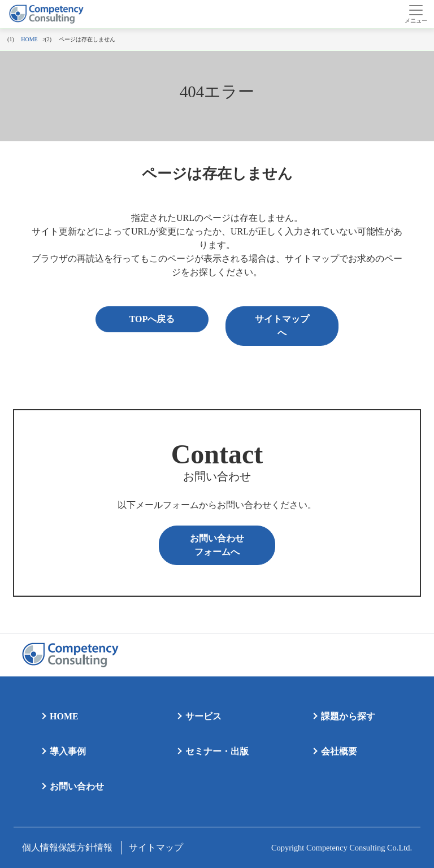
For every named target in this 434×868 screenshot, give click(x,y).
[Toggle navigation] (416, 14)
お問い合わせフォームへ (217, 545)
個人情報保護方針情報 (67, 847)
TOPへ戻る (152, 319)
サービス (203, 716)
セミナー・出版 (217, 751)
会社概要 (339, 751)
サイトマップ (156, 847)
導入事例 (68, 751)
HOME (64, 716)
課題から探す (348, 716)
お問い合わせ (77, 786)
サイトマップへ (282, 326)
